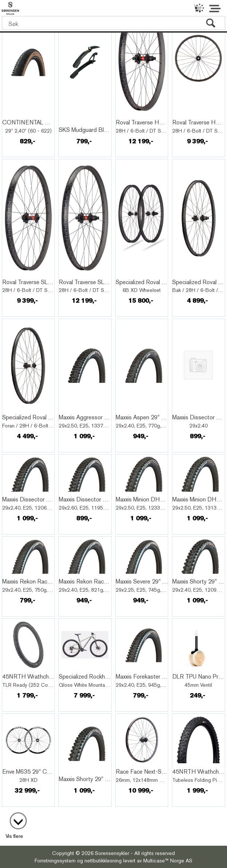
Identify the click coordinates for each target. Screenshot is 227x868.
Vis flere (14, 836)
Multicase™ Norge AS (168, 861)
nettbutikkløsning (103, 861)
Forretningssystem (55, 861)
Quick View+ (23, 114)
